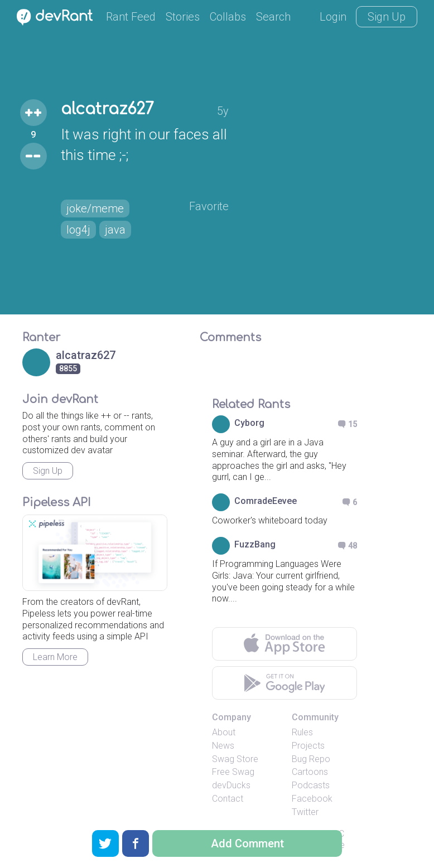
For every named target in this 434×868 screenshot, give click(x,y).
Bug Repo (311, 759)
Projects (308, 746)
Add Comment (247, 843)
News (223, 746)
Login (333, 17)
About (224, 732)
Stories (183, 17)
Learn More (55, 657)
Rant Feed (131, 17)
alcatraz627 (107, 109)
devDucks (231, 785)
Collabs (228, 17)
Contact (228, 799)
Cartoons (310, 772)
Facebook (312, 799)
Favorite (209, 206)
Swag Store (235, 759)
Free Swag (233, 772)
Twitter (305, 812)
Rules (302, 732)
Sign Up (387, 17)
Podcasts (311, 785)
